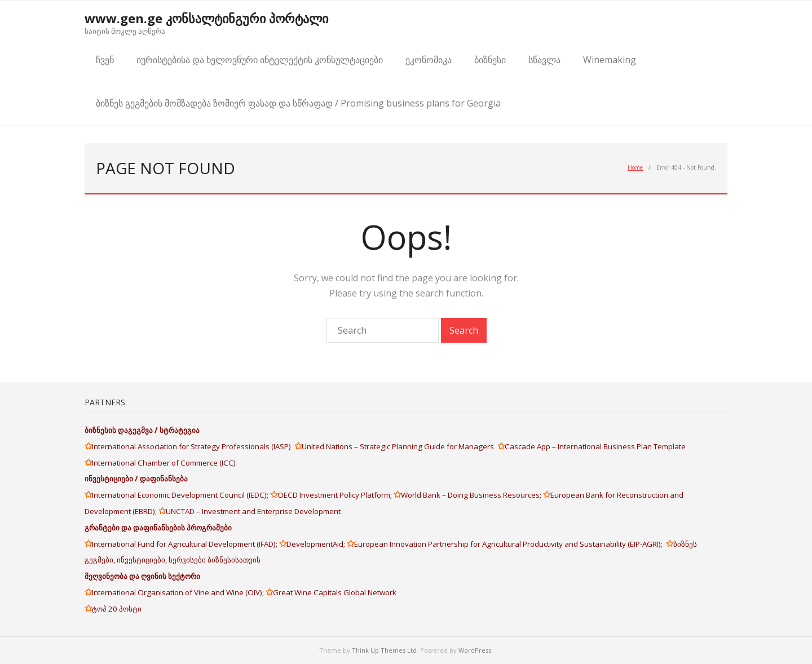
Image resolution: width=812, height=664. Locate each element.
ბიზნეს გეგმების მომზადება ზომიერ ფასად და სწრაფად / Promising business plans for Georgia (298, 103)
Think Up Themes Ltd (384, 650)
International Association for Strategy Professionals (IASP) (193, 446)
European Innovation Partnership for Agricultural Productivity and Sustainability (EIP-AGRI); (510, 544)
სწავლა (544, 60)
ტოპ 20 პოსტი (117, 609)
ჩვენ (105, 60)
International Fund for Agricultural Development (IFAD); (186, 544)
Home (635, 167)
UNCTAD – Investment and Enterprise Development (253, 511)
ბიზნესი (490, 60)
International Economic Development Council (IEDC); (181, 495)
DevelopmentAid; (317, 544)
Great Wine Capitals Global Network (335, 592)
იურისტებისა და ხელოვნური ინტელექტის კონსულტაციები (260, 60)
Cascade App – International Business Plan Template (596, 446)
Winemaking (610, 60)
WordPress (475, 650)
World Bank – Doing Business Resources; (472, 495)
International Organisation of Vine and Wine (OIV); (179, 592)
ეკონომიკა (429, 60)
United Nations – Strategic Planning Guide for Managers (400, 446)
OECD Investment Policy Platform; (336, 495)
